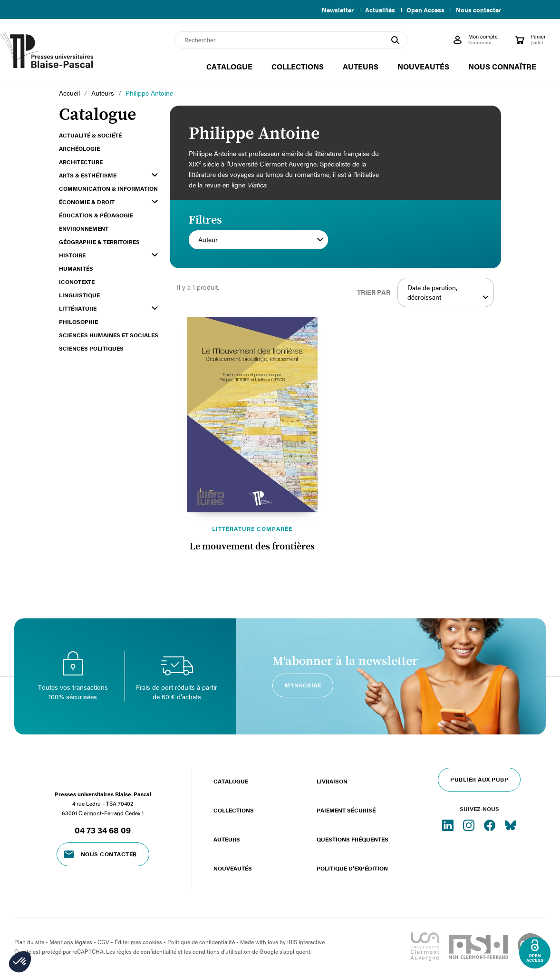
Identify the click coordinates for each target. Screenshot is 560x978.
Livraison (332, 781)
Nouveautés (233, 868)
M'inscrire (303, 685)
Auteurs (227, 839)
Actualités (376, 10)
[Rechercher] (291, 40)
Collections (234, 810)
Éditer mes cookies (138, 942)
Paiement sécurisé (346, 810)
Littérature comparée (252, 528)
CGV (103, 942)
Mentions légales (71, 942)
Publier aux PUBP (479, 779)
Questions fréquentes (352, 839)
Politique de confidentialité (201, 942)
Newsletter (332, 10)
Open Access (424, 10)
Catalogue (231, 781)
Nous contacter (478, 10)
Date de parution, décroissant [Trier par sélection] (448, 293)
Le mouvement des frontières (252, 547)
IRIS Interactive (306, 942)
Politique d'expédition (352, 868)
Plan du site (29, 942)
